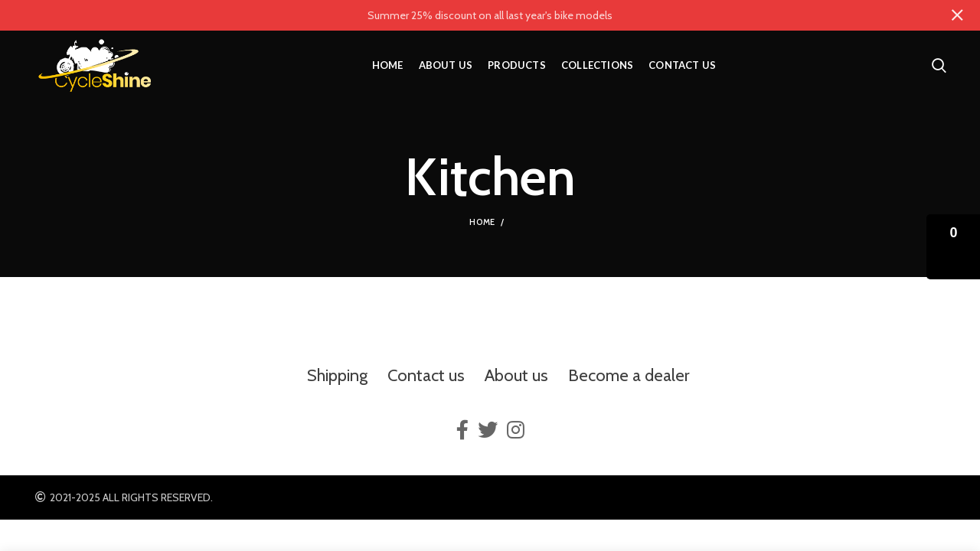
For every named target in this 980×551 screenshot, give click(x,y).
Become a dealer (629, 375)
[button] (953, 247)
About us (516, 375)
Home (482, 222)
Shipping (337, 375)
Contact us (426, 375)
